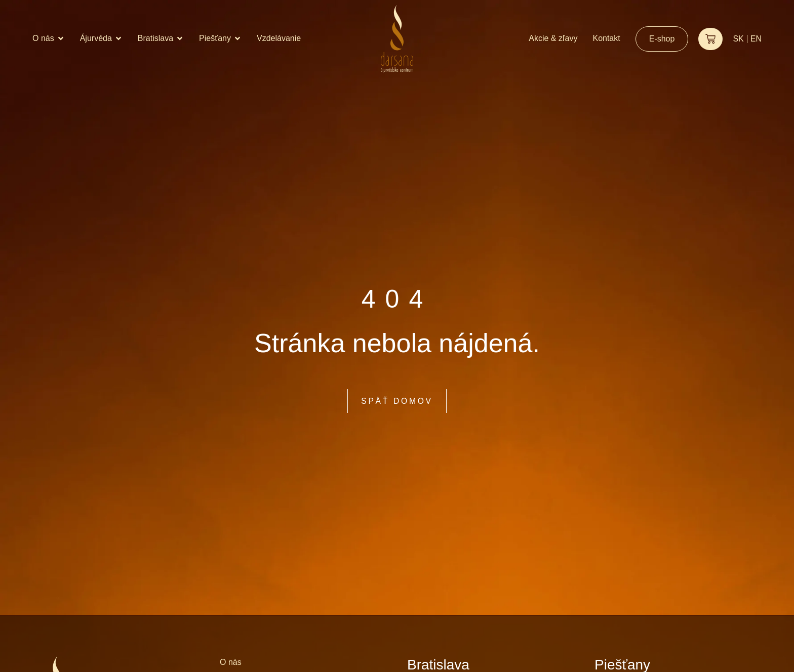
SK (738, 39)
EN (756, 39)
